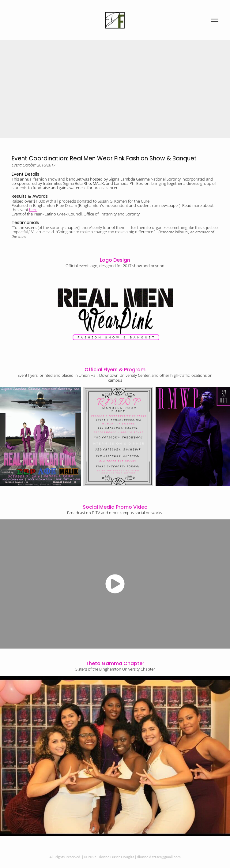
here (33, 210)
